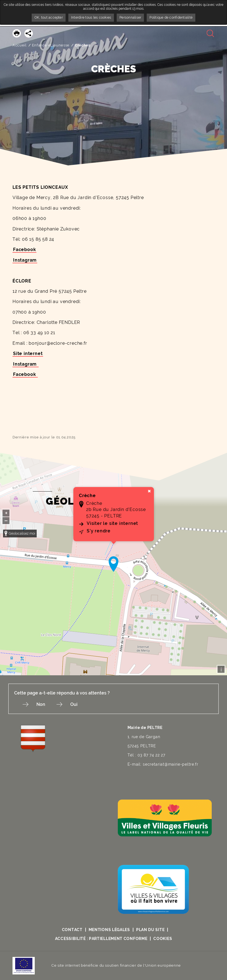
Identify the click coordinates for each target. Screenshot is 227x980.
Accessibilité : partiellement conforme (101, 939)
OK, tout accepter (49, 18)
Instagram (25, 260)
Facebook (24, 250)
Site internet (28, 353)
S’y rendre (99, 531)
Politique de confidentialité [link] (171, 18)
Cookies (163, 939)
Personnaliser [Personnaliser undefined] (130, 18)
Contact (72, 930)
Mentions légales (109, 930)
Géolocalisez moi (22, 534)
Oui (74, 704)
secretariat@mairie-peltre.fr (171, 764)
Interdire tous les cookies (91, 18)
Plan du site (150, 930)
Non (41, 704)
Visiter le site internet (113, 523)
